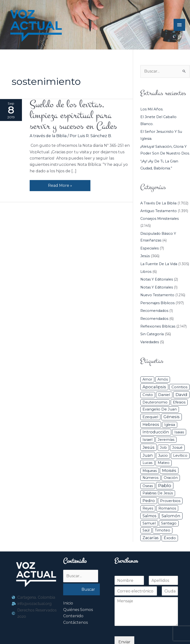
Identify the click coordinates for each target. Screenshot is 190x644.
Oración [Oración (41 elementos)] (171, 478)
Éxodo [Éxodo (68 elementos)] (170, 538)
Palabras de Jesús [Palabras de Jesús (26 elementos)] (158, 493)
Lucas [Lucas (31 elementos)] (147, 463)
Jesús (145, 256)
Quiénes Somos (78, 610)
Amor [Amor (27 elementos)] (147, 379)
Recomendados (154, 311)
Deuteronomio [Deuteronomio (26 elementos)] (155, 402)
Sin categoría (152, 334)
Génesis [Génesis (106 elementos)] (172, 417)
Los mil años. (152, 109)
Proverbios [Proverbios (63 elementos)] (170, 501)
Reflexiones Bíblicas (158, 326)
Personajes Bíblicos (157, 303)
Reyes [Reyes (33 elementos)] (148, 508)
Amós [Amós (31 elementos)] (163, 379)
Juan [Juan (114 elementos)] (148, 455)
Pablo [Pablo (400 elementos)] (165, 486)
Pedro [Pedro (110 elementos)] (149, 501)
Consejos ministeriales (159, 219)
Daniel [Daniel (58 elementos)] (164, 395)
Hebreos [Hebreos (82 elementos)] (151, 424)
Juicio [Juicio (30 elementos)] (163, 456)
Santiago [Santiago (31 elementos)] (169, 523)
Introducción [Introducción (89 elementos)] (156, 432)
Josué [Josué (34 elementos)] (177, 448)
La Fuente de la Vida (159, 264)
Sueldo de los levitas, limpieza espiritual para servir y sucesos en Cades (73, 115)
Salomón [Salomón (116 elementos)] (171, 516)
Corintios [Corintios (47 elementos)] (179, 387)
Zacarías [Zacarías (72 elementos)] (150, 538)
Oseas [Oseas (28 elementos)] (148, 486)
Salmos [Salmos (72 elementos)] (149, 516)
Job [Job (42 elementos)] (163, 448)
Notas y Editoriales (157, 280)
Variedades (150, 342)
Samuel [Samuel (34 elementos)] (149, 523)
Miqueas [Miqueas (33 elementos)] (150, 471)
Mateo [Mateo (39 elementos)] (164, 463)
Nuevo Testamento (157, 295)
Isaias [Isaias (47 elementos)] (179, 432)
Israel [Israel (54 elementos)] (147, 439)
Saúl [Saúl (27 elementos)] (146, 530)
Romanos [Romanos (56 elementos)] (167, 508)
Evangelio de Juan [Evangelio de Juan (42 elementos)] (160, 409)
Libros (146, 272)
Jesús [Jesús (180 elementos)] (149, 447)
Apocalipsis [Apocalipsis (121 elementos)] (154, 387)
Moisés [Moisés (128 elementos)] (169, 470)
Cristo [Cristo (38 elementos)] (148, 395)
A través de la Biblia (48, 136)
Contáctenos (75, 622)
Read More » (60, 184)
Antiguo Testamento (159, 211)
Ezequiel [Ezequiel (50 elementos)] (150, 417)
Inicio (68, 603)
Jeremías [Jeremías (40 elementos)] (166, 440)
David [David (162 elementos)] (181, 394)
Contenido (73, 616)
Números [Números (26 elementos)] (150, 478)
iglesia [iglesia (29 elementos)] (170, 425)
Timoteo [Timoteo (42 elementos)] (163, 530)
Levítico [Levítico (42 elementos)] (180, 456)
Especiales (149, 248)
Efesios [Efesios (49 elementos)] (179, 402)
